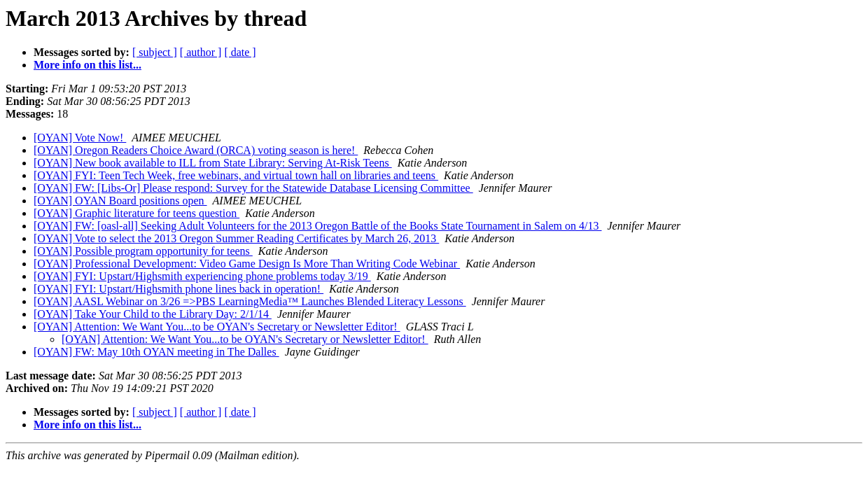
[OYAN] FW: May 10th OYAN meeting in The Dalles (156, 352)
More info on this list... (87, 65)
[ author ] (201, 52)
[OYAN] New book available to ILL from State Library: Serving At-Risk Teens (213, 163)
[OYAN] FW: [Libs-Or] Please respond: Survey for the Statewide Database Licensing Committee (253, 188)
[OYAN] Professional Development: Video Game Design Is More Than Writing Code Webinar (247, 264)
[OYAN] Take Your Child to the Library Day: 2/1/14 (153, 314)
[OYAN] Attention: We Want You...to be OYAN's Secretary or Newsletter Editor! (217, 327)
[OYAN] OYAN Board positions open (120, 201)
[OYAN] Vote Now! (80, 138)
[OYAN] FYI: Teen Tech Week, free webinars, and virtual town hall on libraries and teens (236, 175)
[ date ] (240, 52)
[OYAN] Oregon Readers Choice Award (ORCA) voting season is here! (196, 150)
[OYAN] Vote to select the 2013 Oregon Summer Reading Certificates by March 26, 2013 (236, 238)
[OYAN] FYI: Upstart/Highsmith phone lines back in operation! (178, 289)
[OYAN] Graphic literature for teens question (136, 213)
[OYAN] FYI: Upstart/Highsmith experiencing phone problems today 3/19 (202, 276)
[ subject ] (155, 52)
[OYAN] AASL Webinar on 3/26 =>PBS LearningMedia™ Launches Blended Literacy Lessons (250, 301)
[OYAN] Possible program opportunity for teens (143, 251)
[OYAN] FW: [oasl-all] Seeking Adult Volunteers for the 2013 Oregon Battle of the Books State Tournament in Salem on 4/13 (318, 226)
